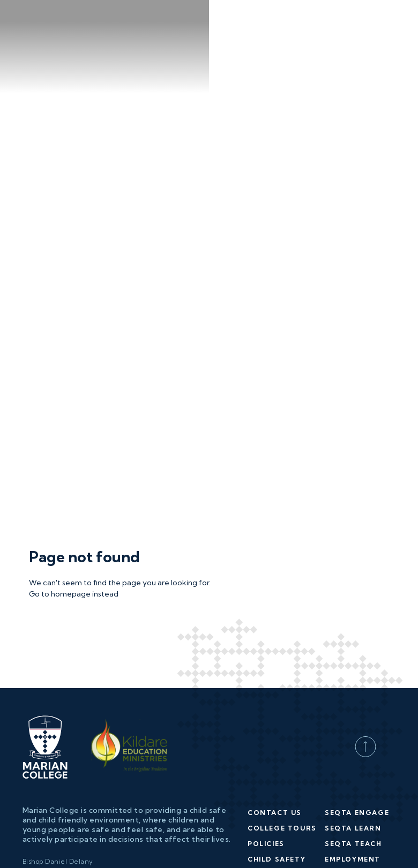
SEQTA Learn (353, 789)
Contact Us (275, 773)
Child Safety (277, 820)
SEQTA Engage (357, 773)
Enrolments (276, 836)
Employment (353, 820)
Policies (266, 805)
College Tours (282, 789)
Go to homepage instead (74, 555)
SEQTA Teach (353, 805)
